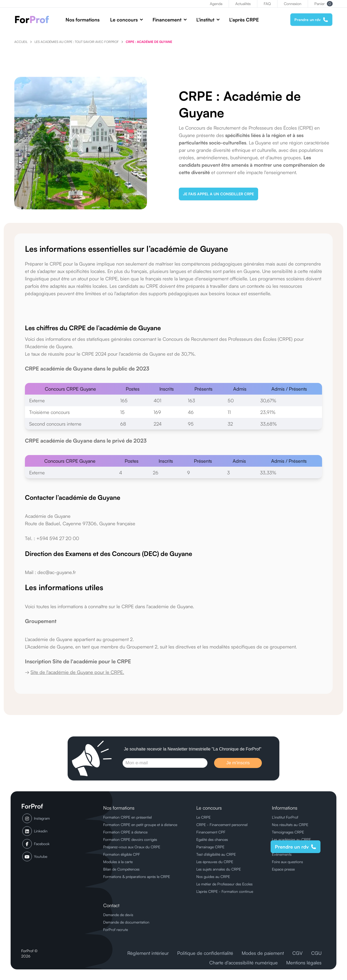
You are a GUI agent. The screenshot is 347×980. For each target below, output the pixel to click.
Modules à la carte (118, 862)
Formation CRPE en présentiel (127, 817)
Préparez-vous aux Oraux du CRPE (132, 847)
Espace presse (283, 869)
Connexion (293, 4)
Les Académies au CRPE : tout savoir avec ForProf (77, 42)
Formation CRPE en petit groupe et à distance (140, 825)
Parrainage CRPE (210, 847)
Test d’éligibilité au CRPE (216, 854)
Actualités (243, 4)
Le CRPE (203, 817)
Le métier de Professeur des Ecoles (224, 884)
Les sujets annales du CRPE (219, 869)
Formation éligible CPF (122, 854)
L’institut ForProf (285, 817)
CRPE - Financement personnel (222, 825)
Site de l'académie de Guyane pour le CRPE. (77, 672)
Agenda (216, 4)
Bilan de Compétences (121, 869)
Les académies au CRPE (291, 839)
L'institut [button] (205, 20)
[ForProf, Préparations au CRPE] (35, 19)
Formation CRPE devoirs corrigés (130, 839)
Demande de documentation (126, 922)
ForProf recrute (116, 930)
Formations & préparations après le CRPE (137, 877)
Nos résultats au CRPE (290, 825)
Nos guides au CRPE (213, 877)
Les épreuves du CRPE (215, 862)
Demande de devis (118, 915)
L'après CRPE (244, 20)
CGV (298, 953)
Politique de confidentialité (205, 953)
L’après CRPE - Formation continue (225, 891)
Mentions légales (304, 963)
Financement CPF (211, 832)
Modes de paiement (263, 953)
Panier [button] (324, 4)
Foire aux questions (287, 862)
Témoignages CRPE (288, 832)
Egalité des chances (212, 839)
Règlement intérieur (148, 953)
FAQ (267, 4)
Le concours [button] (124, 20)
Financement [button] (167, 20)
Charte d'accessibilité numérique (244, 963)
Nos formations (83, 20)
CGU (316, 953)
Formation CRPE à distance (125, 832)
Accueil (21, 42)
